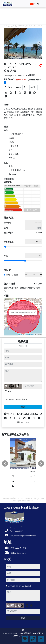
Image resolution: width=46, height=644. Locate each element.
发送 (23, 407)
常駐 (8, 275)
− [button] (7, 305)
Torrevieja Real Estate (16, 633)
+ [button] (7, 302)
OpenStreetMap (30, 334)
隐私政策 (24, 399)
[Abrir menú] (42, 4)
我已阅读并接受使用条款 (17, 399)
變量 (16, 275)
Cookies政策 (36, 633)
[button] (5, 463)
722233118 (23, 346)
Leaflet (20, 334)
